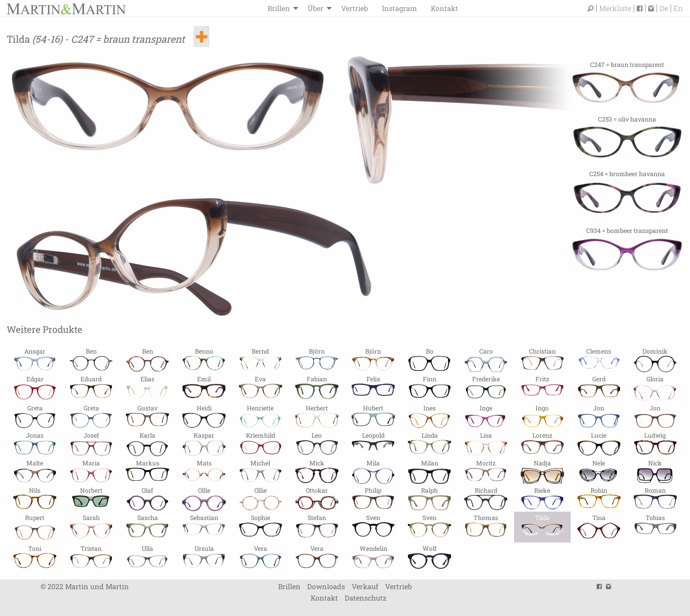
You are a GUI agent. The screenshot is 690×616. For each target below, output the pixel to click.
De (664, 8)
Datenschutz (365, 598)
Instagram (399, 8)
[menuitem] (281, 8)
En (678, 8)
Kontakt (444, 8)
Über (316, 8)
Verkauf (365, 586)
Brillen (279, 8)
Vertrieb (354, 8)
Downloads (326, 586)
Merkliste (615, 8)
